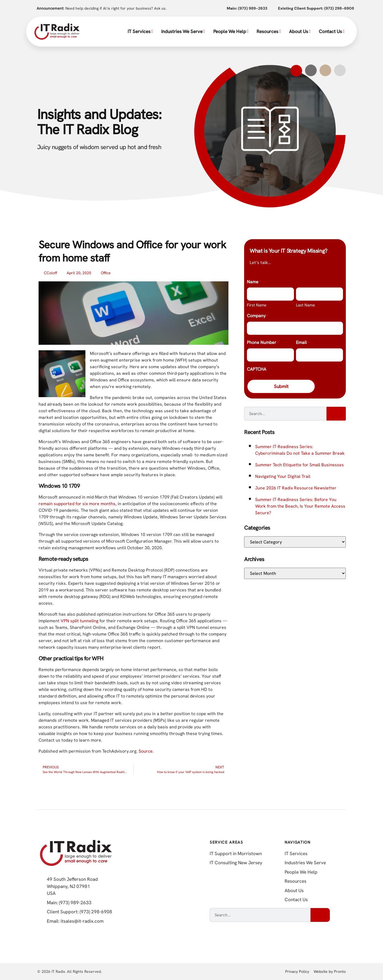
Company (257, 316)
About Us (300, 31)
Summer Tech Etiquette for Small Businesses (300, 465)
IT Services (140, 31)
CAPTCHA (257, 369)
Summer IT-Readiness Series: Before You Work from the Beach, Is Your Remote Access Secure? (300, 507)
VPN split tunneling (79, 621)
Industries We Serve (183, 31)
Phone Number (263, 343)
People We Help (231, 31)
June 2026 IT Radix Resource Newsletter (296, 488)
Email (302, 343)
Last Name (305, 305)
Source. (146, 751)
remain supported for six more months (77, 504)
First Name (257, 305)
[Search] (336, 414)
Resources (269, 31)
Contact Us (332, 31)
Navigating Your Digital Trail (283, 477)
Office (106, 273)
